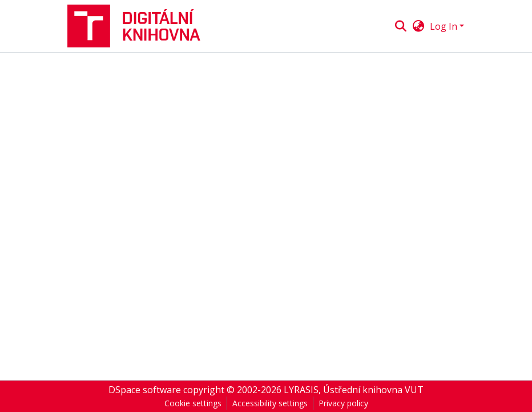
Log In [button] (445, 26)
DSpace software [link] (145, 390)
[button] (139, 26)
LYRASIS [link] (301, 390)
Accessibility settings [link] (270, 403)
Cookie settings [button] (193, 403)
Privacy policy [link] (343, 403)
